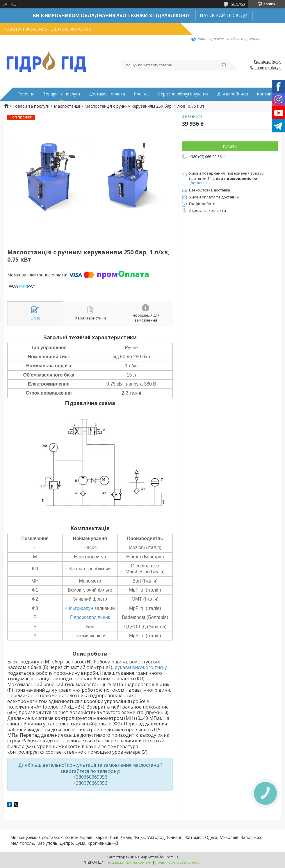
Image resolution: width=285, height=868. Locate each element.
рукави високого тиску (141, 667)
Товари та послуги (62, 94)
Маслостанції (67, 106)
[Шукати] (224, 65)
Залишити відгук (265, 68)
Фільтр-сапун (79, 608)
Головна (26, 94)
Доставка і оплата (107, 94)
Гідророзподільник (90, 617)
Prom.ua (172, 857)
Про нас (142, 94)
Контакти (266, 94)
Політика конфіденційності (178, 862)
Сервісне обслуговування (183, 94)
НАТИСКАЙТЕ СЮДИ (224, 15)
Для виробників (233, 94)
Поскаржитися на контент (129, 862)
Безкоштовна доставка (210, 190)
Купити (230, 146)
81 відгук (238, 4)
